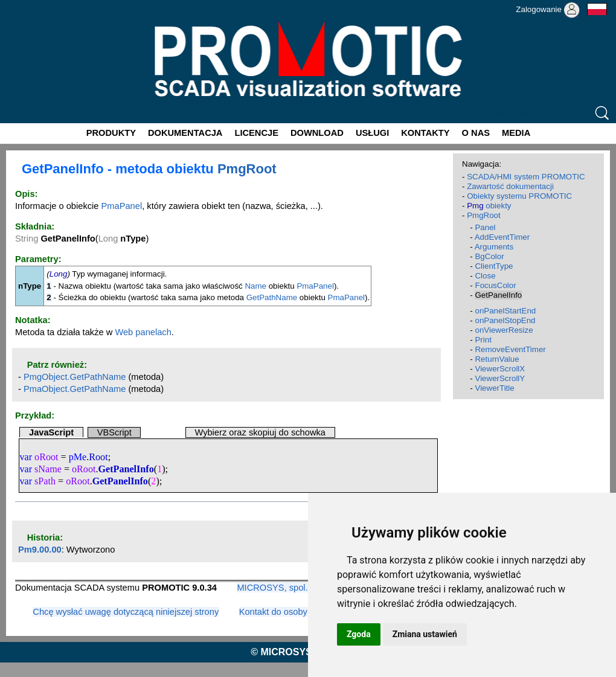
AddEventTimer (502, 237)
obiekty (489, 206)
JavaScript (51, 432)
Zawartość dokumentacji (510, 186)
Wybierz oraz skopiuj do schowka (260, 432)
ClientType (494, 266)
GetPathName (272, 297)
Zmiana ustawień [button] (425, 634)
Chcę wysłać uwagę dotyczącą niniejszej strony (126, 612)
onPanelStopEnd (505, 320)
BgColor (489, 256)
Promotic (22, 4)
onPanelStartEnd (505, 311)
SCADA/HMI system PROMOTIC (526, 177)
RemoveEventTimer (510, 349)
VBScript (114, 432)
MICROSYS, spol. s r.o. (283, 588)
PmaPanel (122, 206)
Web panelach (143, 332)
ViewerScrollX (500, 369)
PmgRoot (247, 169)
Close (485, 276)
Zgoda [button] (359, 634)
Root (98, 457)
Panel (485, 227)
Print (483, 340)
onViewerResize (504, 330)
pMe (78, 457)
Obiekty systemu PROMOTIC (519, 196)
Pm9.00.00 (40, 550)
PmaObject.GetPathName (75, 389)
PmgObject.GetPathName (75, 377)
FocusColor (495, 285)
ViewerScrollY (500, 378)
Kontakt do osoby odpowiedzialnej (306, 612)
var (26, 457)
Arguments (494, 247)
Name (255, 286)
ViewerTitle (494, 388)
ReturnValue (497, 359)
